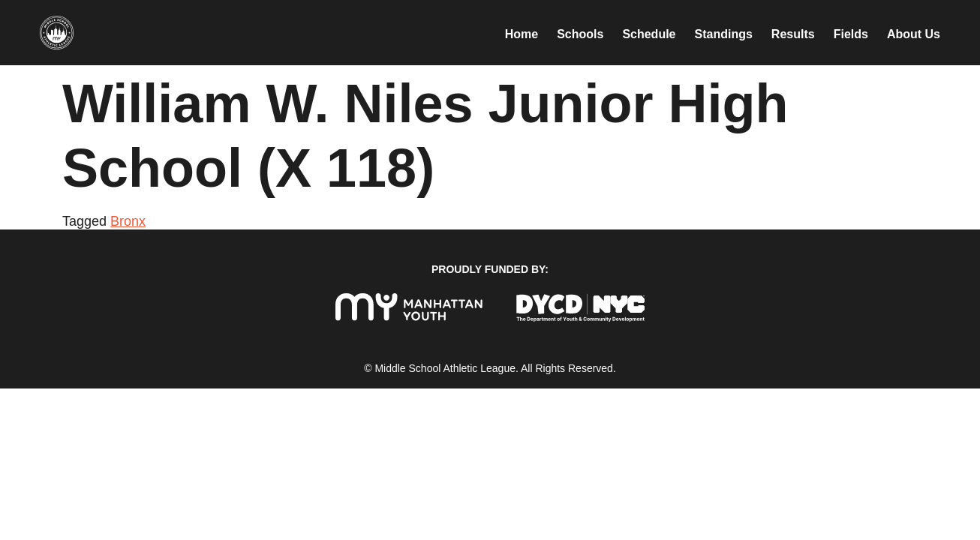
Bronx (128, 221)
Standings (724, 34)
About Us (914, 34)
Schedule (649, 34)
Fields (851, 34)
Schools (580, 34)
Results (793, 34)
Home (522, 34)
